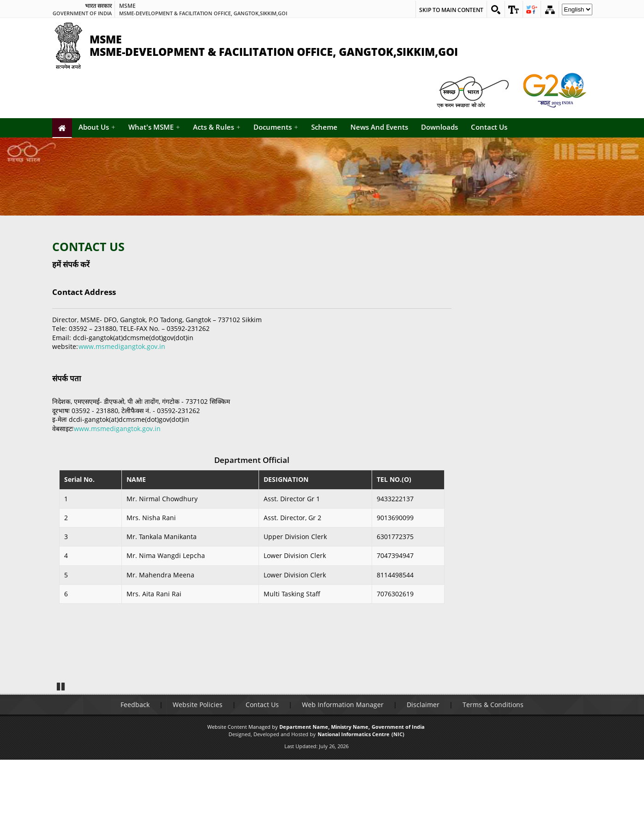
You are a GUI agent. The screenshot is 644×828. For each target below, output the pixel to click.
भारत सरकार (98, 6)
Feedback (135, 773)
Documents (276, 127)
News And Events (379, 127)
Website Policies (198, 773)
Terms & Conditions (493, 773)
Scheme (324, 127)
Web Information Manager (343, 773)
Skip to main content (451, 10)
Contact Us (489, 127)
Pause (61, 754)
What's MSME (154, 127)
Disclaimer (423, 773)
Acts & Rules (217, 127)
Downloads (439, 127)
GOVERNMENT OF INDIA (82, 13)
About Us (97, 127)
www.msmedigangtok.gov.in (122, 346)
